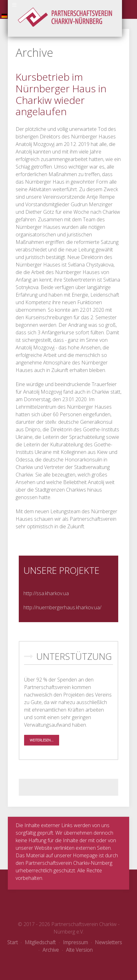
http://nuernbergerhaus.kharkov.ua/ (62, 607)
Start (13, 942)
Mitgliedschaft (38, 942)
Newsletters (107, 942)
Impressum (74, 942)
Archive (49, 950)
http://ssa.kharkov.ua (46, 593)
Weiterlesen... (42, 740)
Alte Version (77, 950)
